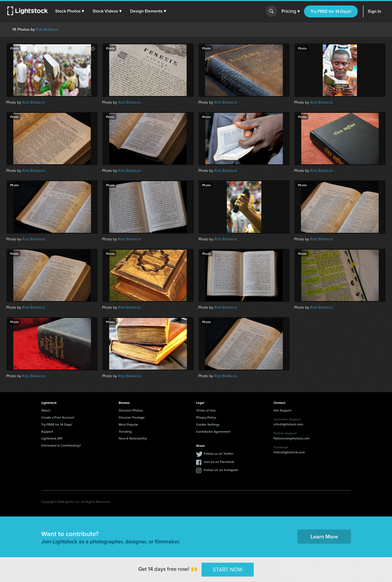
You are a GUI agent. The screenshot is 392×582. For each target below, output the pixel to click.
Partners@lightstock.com (292, 438)
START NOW (228, 569)
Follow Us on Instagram (221, 470)
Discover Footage (132, 417)
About (46, 410)
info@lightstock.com (288, 424)
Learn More (324, 536)
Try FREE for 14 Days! (331, 11)
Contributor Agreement (213, 431)
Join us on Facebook (219, 462)
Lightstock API (52, 438)
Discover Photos (131, 410)
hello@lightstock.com (289, 452)
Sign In (374, 11)
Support (47, 431)
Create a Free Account (58, 417)
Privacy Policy (206, 417)
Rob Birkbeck (47, 30)
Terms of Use (206, 410)
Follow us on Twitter (219, 453)
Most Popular (128, 424)
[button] (70, 11)
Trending (125, 431)
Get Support (283, 410)
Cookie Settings (208, 424)
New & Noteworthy (133, 438)
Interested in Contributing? (61, 445)
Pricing (291, 11)
